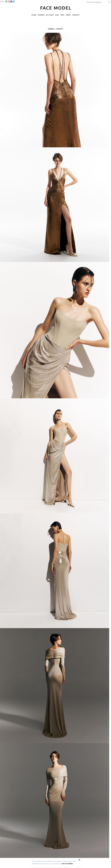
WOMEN (41, 15)
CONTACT (76, 15)
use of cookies (67, 864)
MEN (62, 15)
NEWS (68, 15)
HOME (34, 15)
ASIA (57, 15)
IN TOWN (50, 15)
